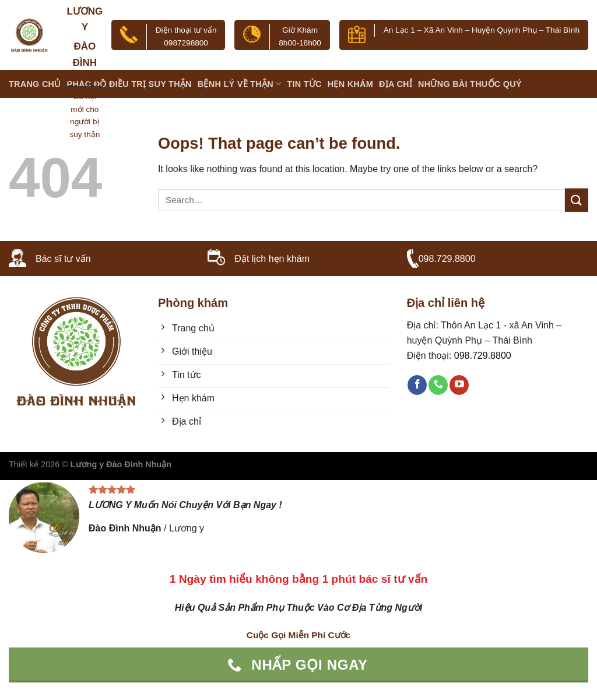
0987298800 (186, 43)
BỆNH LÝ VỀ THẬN (240, 84)
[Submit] (577, 200)
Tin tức (304, 84)
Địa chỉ (396, 84)
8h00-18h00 (300, 43)
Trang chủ (35, 84)
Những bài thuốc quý (470, 84)
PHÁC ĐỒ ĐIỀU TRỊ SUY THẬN (129, 84)
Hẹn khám (350, 84)
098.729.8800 (447, 259)
